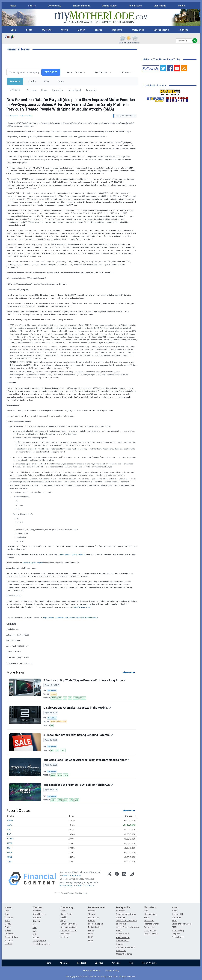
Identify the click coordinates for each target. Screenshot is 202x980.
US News (47, 30)
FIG (70, 698)
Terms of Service (92, 970)
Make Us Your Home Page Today (162, 60)
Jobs (146, 911)
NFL (34, 924)
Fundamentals (123, 941)
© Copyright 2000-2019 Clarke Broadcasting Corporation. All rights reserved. (101, 977)
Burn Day (37, 911)
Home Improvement (125, 947)
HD (52, 750)
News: (8, 907)
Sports (32, 6)
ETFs (47, 81)
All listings (121, 911)
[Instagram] (132, 879)
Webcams (117, 30)
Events (63, 911)
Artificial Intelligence (58, 722)
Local (14, 30)
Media (181, 6)
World (64, 30)
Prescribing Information (33, 563)
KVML (91, 934)
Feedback (82, 963)
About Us (64, 963)
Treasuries (91, 90)
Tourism (183, 30)
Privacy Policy (66, 886)
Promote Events (151, 924)
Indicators (125, 72)
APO (60, 698)
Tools (61, 81)
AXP (65, 698)
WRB (77, 800)
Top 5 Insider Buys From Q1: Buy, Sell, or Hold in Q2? (78, 785)
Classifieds (160, 6)
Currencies (57, 90)
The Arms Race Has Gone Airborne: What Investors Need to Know (86, 760)
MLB (34, 928)
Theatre (92, 914)
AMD (9, 830)
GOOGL (83, 698)
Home (48, 963)
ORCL (10, 857)
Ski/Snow (37, 917)
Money (81, 30)
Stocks (32, 81)
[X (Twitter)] (109, 879)
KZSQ (91, 937)
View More (128, 672)
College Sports (39, 941)
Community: (67, 907)
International (74, 90)
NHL (34, 934)
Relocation (121, 951)
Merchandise (150, 914)
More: (175, 907)
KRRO (60, 800)
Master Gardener (124, 954)
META (10, 843)
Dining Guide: (124, 907)
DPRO (53, 775)
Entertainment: (97, 907)
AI (52, 725)
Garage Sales (150, 930)
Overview (31, 90)
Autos (147, 917)
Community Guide (69, 924)
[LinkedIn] (124, 879)
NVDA (60, 775)
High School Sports (41, 944)
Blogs (63, 921)
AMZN (54, 698)
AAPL (10, 825)
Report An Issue (149, 963)
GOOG (76, 698)
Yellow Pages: (178, 937)
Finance (120, 944)
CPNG (53, 800)
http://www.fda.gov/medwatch (72, 555)
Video (174, 921)
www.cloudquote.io (71, 875)
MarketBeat (52, 690)
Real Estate (135, 6)
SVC (71, 800)
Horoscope (93, 917)
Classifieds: (150, 907)
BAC (9, 834)
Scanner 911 (177, 914)
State (29, 30)
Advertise (116, 963)
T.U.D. (174, 927)
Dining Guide (109, 6)
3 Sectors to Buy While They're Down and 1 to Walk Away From (84, 680)
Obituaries (138, 30)
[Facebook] (117, 879)
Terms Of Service (85, 886)
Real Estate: (123, 937)
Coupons (176, 934)
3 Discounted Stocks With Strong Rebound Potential (78, 735)
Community (54, 6)
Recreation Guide (68, 930)
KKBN (91, 940)
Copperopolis (123, 934)
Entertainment (82, 6)
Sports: (36, 921)
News (13, 6)
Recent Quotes (74, 72)
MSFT (10, 848)
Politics (8, 930)
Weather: (38, 907)
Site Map (99, 963)
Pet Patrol (65, 934)
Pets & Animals (151, 934)
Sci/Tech (9, 940)
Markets (15, 81)
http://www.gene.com (83, 607)
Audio (174, 911)
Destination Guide (69, 927)
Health (63, 917)
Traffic (98, 30)
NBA (34, 931)
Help (131, 963)
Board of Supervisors (181, 924)
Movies (92, 911)
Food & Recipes (95, 924)
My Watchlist (101, 72)
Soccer (36, 937)
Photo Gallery (178, 930)
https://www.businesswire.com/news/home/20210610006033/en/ (71, 618)
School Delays (161, 30)
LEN (57, 750)
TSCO (63, 750)
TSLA (9, 862)
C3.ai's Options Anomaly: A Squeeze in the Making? (77, 708)
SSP (66, 800)
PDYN (66, 775)
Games (91, 921)
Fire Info (64, 937)
